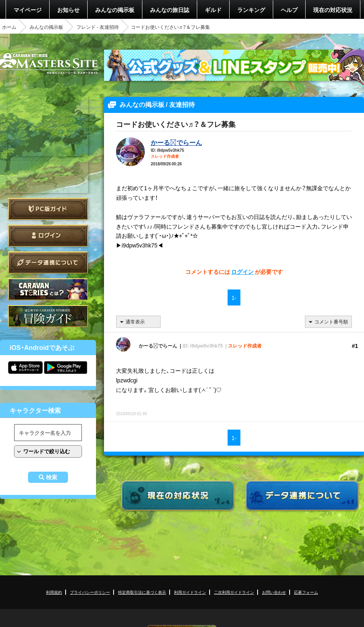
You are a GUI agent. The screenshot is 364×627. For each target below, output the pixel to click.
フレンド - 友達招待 (98, 27)
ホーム (9, 27)
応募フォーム (306, 592)
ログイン (48, 236)
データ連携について (48, 262)
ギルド (213, 10)
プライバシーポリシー (90, 592)
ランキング (251, 10)
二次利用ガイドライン (234, 592)
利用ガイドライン (190, 592)
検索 (52, 477)
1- (234, 297)
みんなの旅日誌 (170, 10)
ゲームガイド (48, 316)
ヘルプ (289, 10)
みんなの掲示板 (115, 10)
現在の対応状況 (333, 10)
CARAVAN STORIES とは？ (48, 289)
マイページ (28, 10)
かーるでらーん (176, 142)
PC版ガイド (48, 209)
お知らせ (68, 10)
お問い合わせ (274, 592)
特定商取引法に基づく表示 (142, 592)
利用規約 (54, 592)
